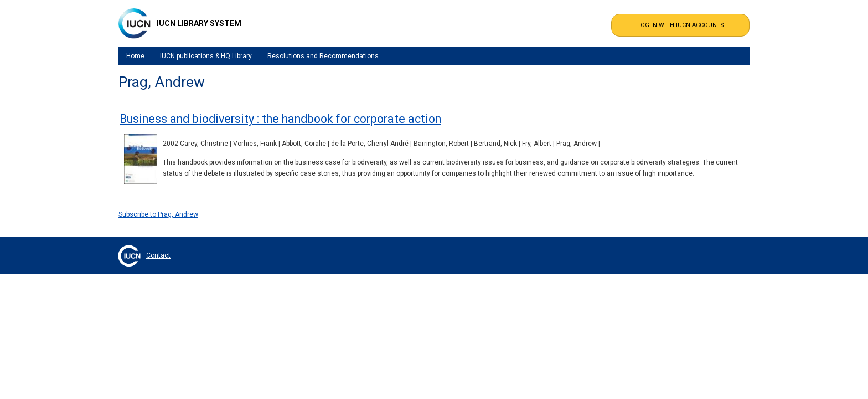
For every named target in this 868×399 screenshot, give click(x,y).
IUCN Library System (199, 23)
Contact (158, 255)
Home (135, 56)
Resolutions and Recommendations (323, 56)
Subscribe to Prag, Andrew (158, 214)
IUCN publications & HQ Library (206, 56)
